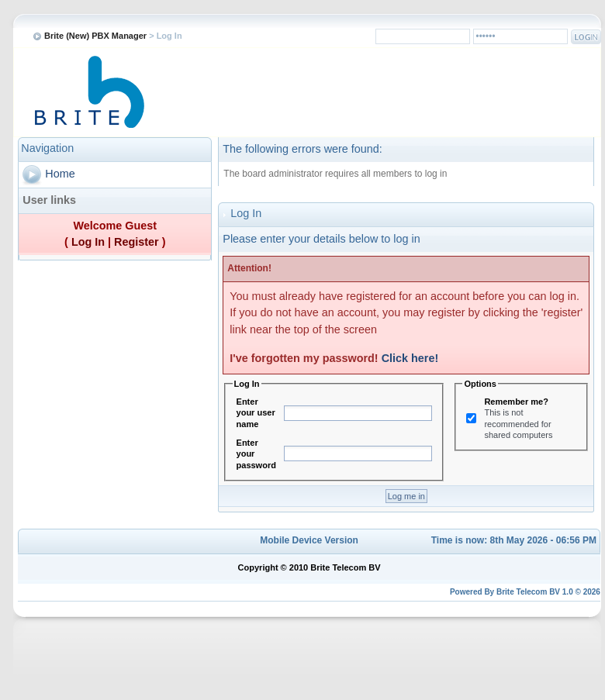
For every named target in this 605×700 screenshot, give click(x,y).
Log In (88, 242)
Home (60, 174)
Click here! (410, 358)
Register (137, 242)
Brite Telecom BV (528, 592)
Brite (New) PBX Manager (95, 36)
